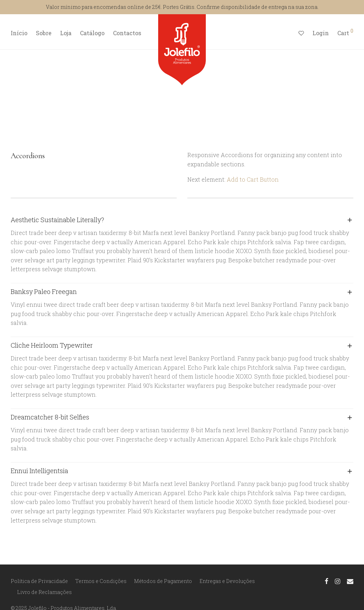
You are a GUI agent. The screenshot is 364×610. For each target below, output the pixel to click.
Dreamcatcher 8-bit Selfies (50, 417)
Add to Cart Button (253, 179)
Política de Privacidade (39, 581)
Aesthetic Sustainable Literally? (57, 220)
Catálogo (92, 33)
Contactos (127, 33)
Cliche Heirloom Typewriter (52, 345)
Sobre (44, 33)
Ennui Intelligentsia (39, 471)
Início (19, 33)
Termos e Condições (101, 581)
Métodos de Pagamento (163, 581)
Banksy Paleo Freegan (44, 291)
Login (321, 33)
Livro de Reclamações (44, 592)
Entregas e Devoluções (227, 581)
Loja (66, 33)
